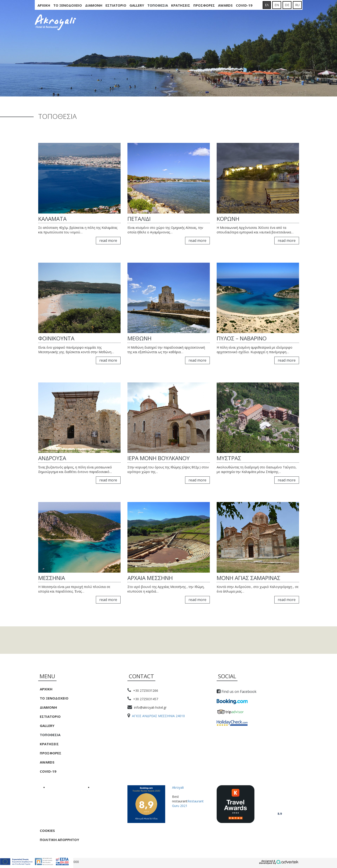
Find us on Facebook (237, 692)
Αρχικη (44, 5)
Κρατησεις (181, 5)
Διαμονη (94, 5)
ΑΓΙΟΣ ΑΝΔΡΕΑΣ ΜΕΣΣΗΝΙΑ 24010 (156, 716)
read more (108, 240)
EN (277, 5)
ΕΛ (267, 5)
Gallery (137, 5)
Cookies (47, 831)
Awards (225, 5)
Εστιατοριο (116, 5)
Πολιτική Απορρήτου (59, 840)
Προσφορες (204, 5)
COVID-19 (244, 5)
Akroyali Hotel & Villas (279, 801)
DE (287, 5)
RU (297, 5)
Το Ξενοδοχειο (68, 5)
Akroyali (178, 787)
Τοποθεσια (158, 5)
